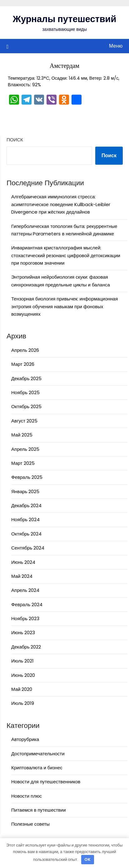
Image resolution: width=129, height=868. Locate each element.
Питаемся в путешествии (39, 810)
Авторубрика (25, 739)
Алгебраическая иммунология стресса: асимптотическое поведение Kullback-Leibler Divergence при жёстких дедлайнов (61, 204)
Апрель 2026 (25, 350)
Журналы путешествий (65, 19)
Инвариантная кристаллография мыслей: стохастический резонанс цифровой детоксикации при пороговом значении (66, 255)
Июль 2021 (22, 661)
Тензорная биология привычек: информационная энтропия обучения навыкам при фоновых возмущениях (64, 306)
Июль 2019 (23, 703)
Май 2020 (22, 689)
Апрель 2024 (25, 590)
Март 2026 (23, 364)
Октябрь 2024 (26, 534)
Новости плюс (27, 796)
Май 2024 (22, 576)
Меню (116, 46)
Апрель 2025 (25, 449)
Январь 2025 (25, 491)
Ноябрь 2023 (25, 618)
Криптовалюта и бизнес (37, 768)
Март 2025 (23, 463)
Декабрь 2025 (26, 378)
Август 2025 (24, 421)
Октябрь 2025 (26, 406)
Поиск (15, 140)
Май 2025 (22, 435)
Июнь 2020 (23, 675)
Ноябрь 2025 (25, 392)
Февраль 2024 (27, 604)
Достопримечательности (38, 754)
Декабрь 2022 (26, 647)
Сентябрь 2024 (28, 548)
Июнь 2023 (23, 632)
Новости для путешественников (46, 782)
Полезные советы (30, 824)
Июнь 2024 (23, 562)
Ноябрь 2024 (25, 519)
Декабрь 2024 (26, 505)
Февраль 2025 (27, 477)
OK (87, 859)
